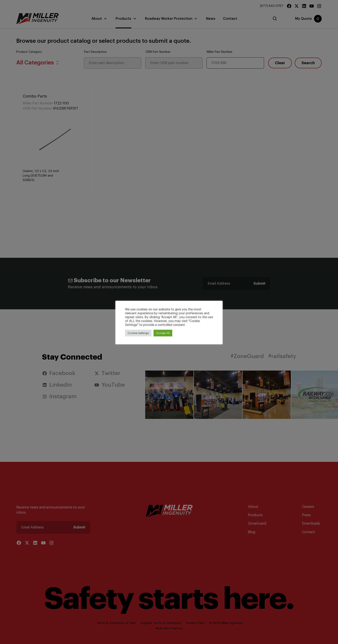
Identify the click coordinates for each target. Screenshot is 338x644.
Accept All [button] (163, 333)
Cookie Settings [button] (138, 333)
